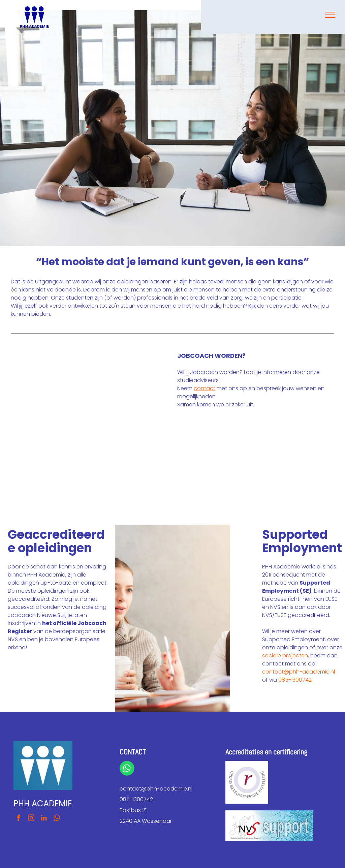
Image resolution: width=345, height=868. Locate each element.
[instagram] (31, 819)
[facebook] (18, 819)
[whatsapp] (57, 819)
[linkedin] (44, 819)
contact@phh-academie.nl (299, 672)
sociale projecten (285, 656)
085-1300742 (296, 680)
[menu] (330, 15)
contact (205, 388)
